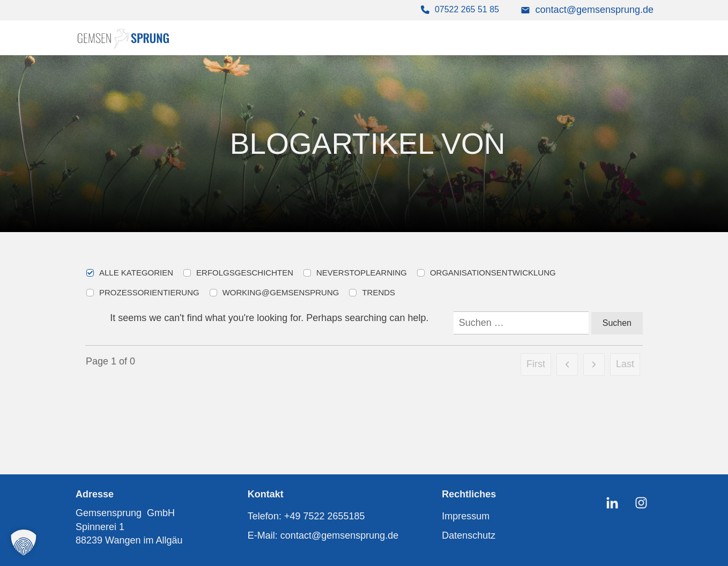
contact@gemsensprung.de (595, 10)
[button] (24, 542)
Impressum (466, 516)
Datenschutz (469, 535)
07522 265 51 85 (467, 9)
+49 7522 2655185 (325, 516)
